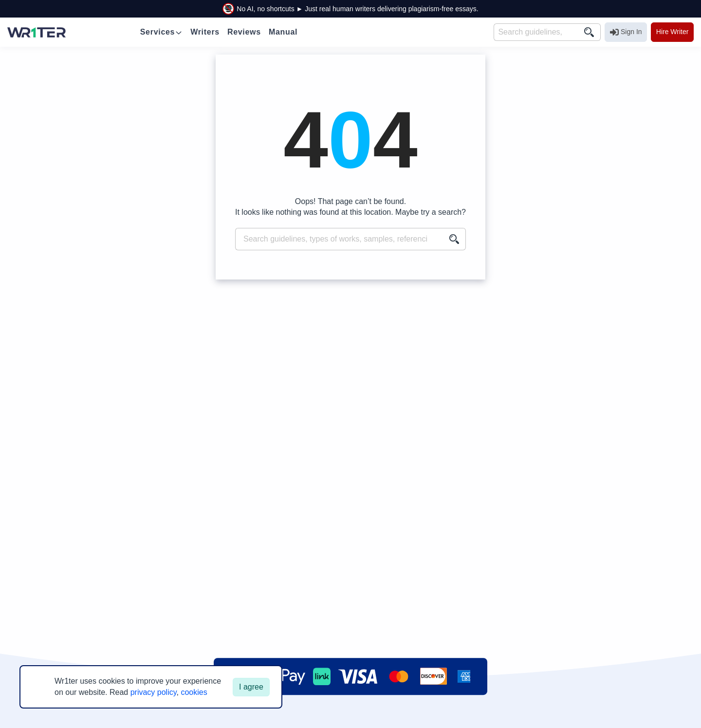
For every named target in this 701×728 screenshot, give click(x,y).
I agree (251, 687)
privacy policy (154, 692)
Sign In (626, 32)
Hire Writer (673, 32)
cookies (194, 692)
